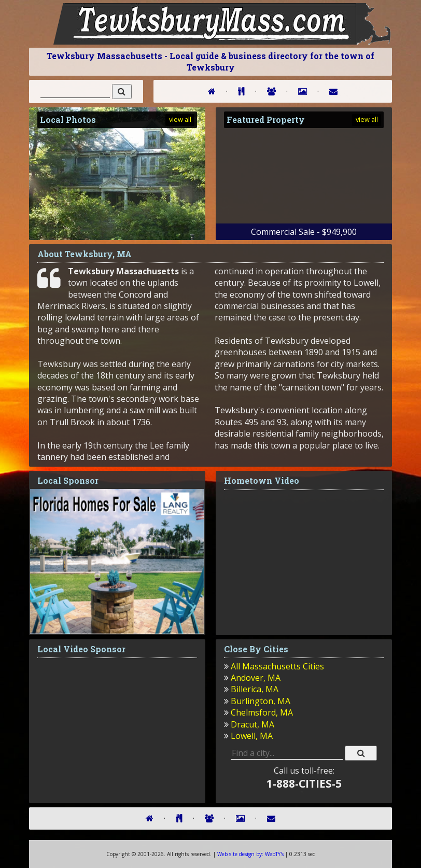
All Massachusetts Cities (277, 666)
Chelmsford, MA (262, 712)
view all (180, 119)
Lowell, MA (252, 736)
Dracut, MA (252, 724)
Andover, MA (256, 678)
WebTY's (250, 854)
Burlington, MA (261, 701)
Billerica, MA (255, 689)
